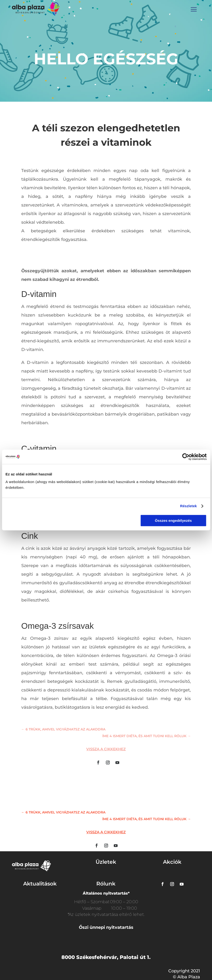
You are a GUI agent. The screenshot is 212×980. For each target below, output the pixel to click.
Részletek (188, 506)
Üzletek (106, 862)
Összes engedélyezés (173, 521)
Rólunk (106, 884)
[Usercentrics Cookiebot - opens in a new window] (186, 457)
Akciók (172, 862)
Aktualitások (40, 884)
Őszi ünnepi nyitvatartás (106, 927)
